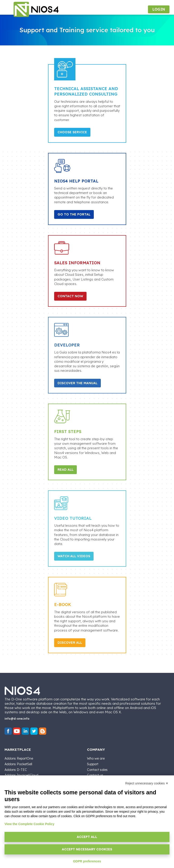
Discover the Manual (77, 383)
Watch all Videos (74, 556)
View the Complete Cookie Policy (29, 824)
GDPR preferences (87, 861)
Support (93, 764)
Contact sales (97, 770)
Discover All (70, 643)
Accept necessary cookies (87, 849)
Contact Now (70, 296)
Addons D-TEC (16, 770)
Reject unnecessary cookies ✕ (147, 783)
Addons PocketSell (18, 764)
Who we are (96, 758)
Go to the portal (74, 214)
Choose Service (72, 132)
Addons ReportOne (19, 758)
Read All (65, 470)
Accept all (87, 837)
